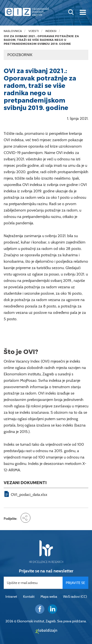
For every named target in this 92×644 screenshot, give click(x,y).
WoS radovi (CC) (75, 597)
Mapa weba (49, 597)
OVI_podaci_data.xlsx (29, 495)
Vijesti (34, 31)
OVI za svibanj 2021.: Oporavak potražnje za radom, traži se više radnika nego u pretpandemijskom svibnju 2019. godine (41, 40)
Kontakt (29, 597)
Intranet (11, 597)
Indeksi (51, 31)
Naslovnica (13, 31)
